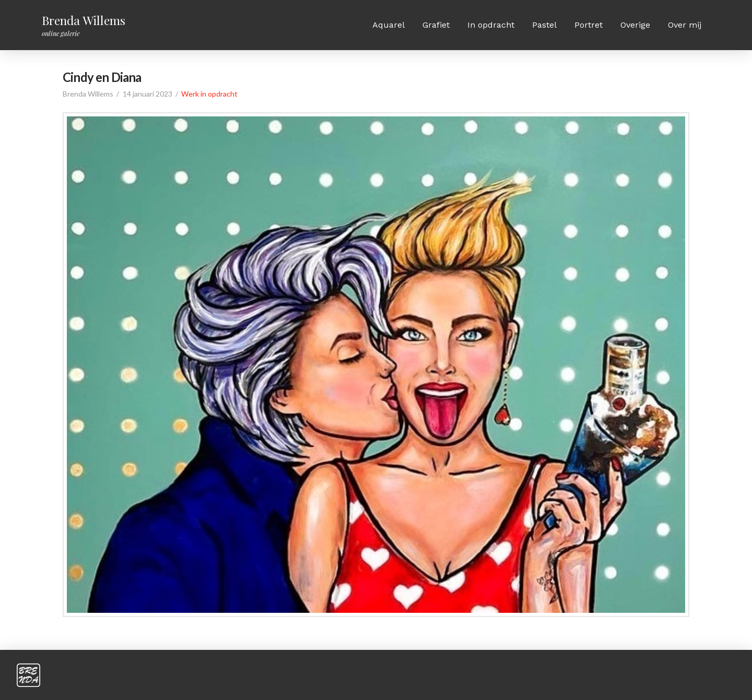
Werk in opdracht (209, 94)
